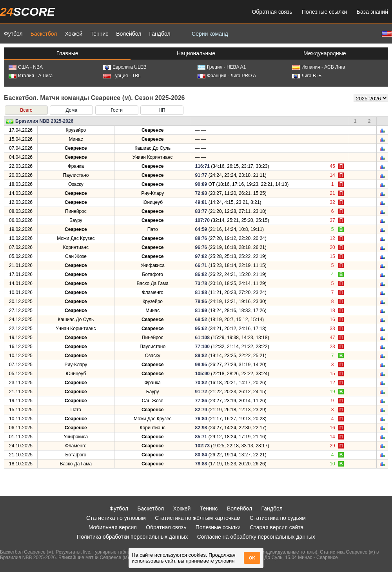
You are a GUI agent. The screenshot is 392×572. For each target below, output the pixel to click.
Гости (117, 110)
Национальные (196, 53)
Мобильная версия (113, 527)
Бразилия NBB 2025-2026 (44, 121)
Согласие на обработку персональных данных (256, 537)
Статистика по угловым (116, 518)
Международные (325, 53)
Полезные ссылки (324, 12)
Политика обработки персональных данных (132, 537)
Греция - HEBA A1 (222, 67)
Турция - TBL (122, 76)
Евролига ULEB (125, 67)
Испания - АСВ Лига (318, 67)
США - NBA (26, 67)
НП (162, 110)
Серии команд (210, 34)
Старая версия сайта (277, 527)
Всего (26, 110)
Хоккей (73, 34)
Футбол (13, 34)
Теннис (99, 34)
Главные (67, 53)
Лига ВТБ (307, 76)
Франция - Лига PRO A (227, 76)
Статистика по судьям (278, 518)
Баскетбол (44, 34)
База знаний (372, 12)
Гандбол (160, 34)
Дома (71, 110)
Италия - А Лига (31, 76)
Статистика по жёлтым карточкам (198, 518)
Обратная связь (272, 12)
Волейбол (129, 34)
